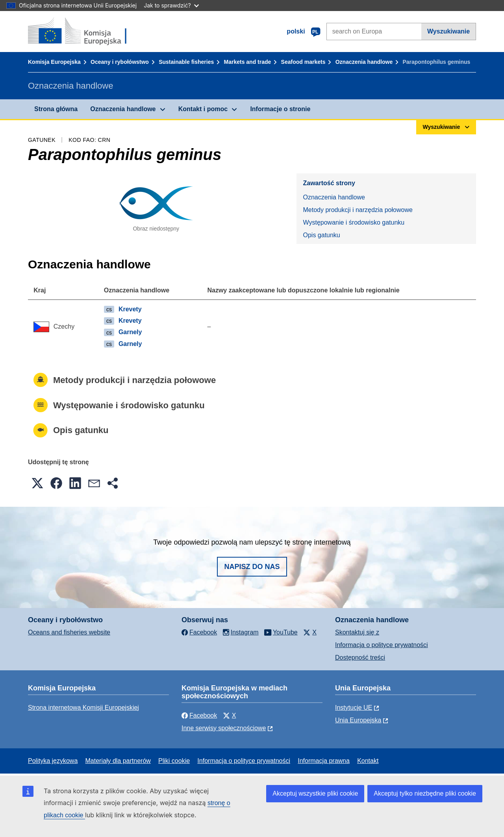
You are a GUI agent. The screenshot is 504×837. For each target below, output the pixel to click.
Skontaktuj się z (357, 632)
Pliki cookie (174, 761)
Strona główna (56, 109)
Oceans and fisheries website (69, 632)
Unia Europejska (358, 720)
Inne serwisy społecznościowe (224, 728)
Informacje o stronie (280, 109)
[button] (37, 483)
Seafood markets (303, 62)
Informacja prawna (324, 761)
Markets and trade (248, 62)
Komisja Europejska (54, 62)
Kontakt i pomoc (203, 109)
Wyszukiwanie (448, 31)
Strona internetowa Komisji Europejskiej (83, 708)
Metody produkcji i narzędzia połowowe (358, 210)
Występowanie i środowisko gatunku (354, 222)
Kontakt (368, 761)
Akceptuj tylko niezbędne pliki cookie (425, 793)
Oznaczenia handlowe (364, 62)
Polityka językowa (53, 761)
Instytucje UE (354, 708)
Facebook (199, 715)
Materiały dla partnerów (118, 761)
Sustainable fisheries (186, 62)
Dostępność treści (360, 658)
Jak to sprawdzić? (171, 5)
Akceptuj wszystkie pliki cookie (315, 793)
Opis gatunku (321, 235)
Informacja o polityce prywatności (382, 645)
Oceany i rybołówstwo (120, 62)
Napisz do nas (252, 567)
